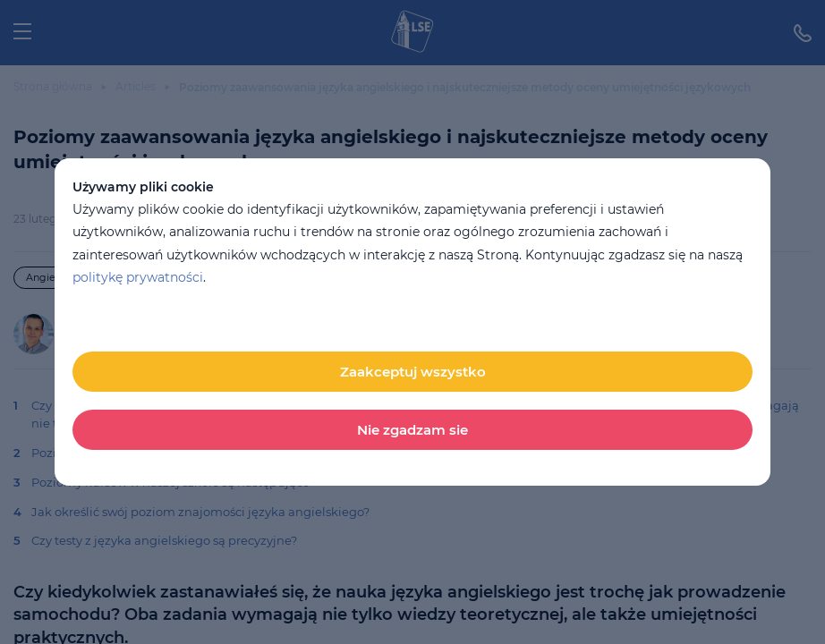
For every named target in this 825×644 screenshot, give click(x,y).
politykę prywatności (138, 277)
